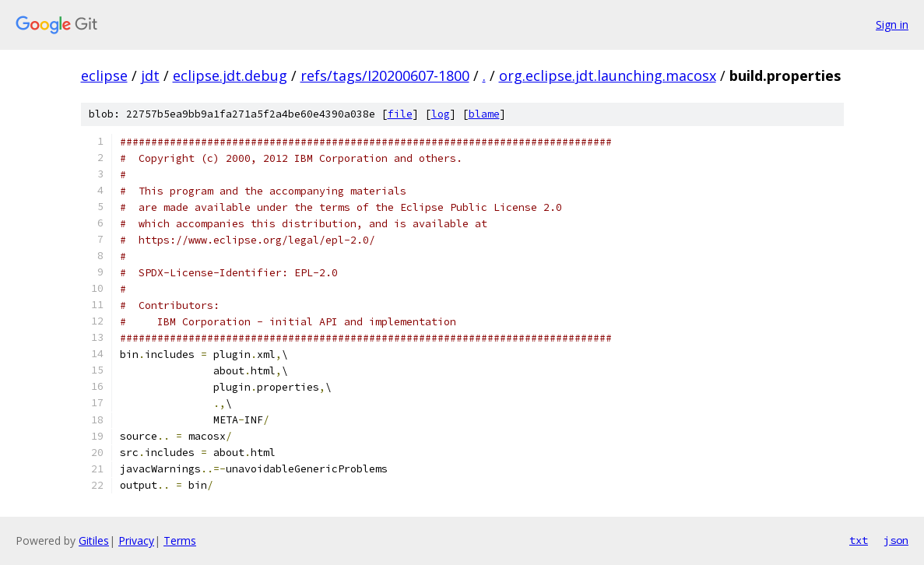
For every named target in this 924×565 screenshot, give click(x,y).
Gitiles (94, 540)
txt (859, 540)
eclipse (104, 75)
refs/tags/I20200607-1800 (385, 75)
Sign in (892, 25)
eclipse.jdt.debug (230, 75)
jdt (150, 75)
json (896, 540)
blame (484, 114)
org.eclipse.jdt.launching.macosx (608, 75)
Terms (180, 540)
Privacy (136, 540)
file (400, 114)
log (441, 114)
